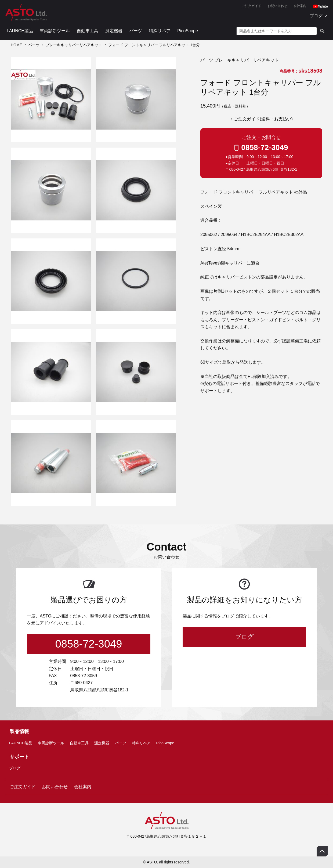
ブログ (316, 16)
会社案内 (300, 6)
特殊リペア (160, 31)
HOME (16, 45)
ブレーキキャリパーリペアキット (74, 45)
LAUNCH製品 (20, 31)
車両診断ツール (55, 31)
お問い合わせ (277, 6)
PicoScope (188, 31)
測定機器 (114, 31)
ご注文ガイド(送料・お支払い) (263, 119)
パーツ (136, 31)
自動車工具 (88, 31)
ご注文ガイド (252, 6)
